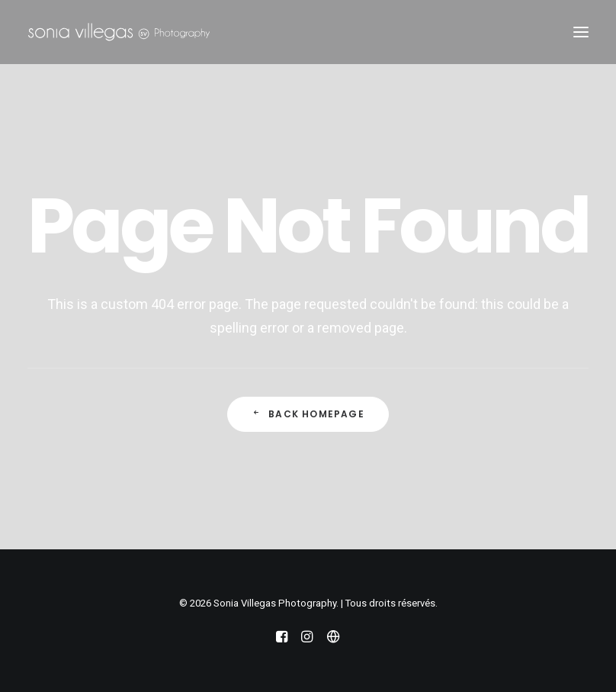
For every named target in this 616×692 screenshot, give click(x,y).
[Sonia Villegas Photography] (119, 32)
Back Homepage (308, 414)
